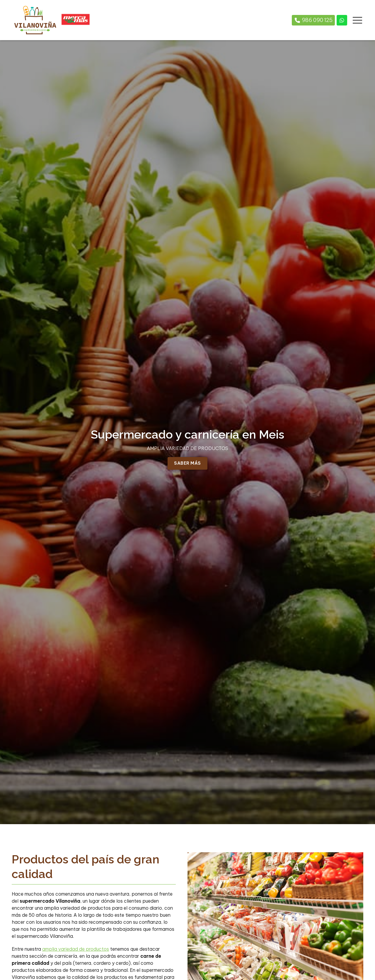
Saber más (187, 463)
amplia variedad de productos (76, 949)
